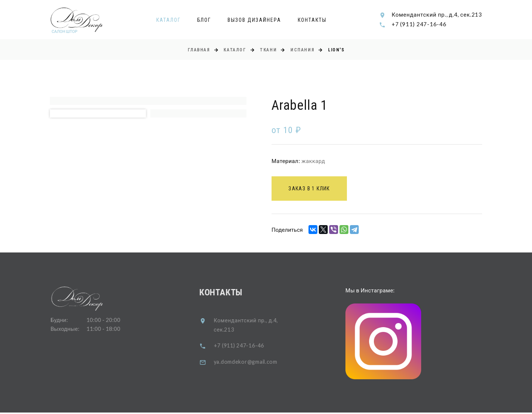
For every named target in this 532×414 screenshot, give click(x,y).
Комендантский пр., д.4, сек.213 (437, 14)
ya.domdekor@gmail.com (253, 363)
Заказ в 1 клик (311, 189)
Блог (204, 20)
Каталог (168, 20)
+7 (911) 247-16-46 (419, 24)
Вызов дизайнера (254, 20)
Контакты (312, 20)
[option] (148, 101)
